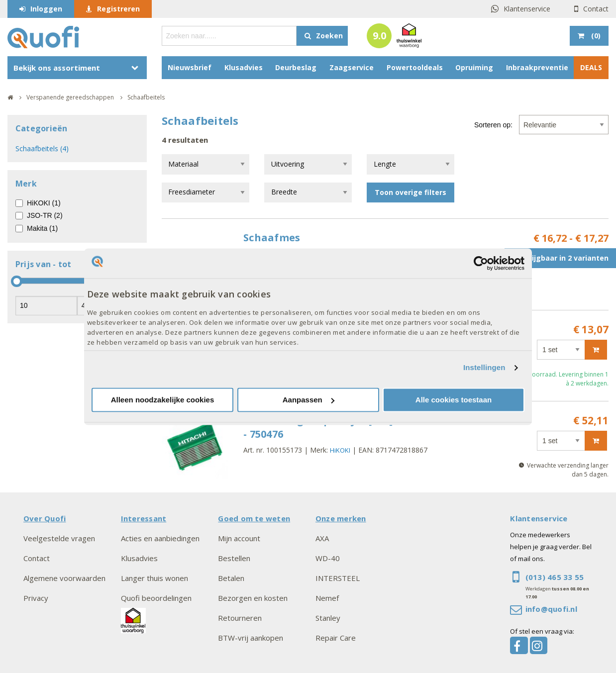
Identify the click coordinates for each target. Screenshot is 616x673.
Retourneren (240, 618)
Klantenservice (527, 9)
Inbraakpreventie (537, 67)
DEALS (591, 67)
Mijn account (239, 538)
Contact (596, 9)
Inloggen (46, 9)
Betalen (231, 578)
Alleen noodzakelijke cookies (163, 400)
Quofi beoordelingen (156, 598)
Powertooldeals (415, 67)
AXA (322, 538)
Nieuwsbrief (190, 67)
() (595, 36)
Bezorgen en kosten (253, 598)
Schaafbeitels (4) (42, 148)
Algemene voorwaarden (64, 578)
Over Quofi (45, 518)
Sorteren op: (493, 125)
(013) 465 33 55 (555, 577)
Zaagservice (352, 67)
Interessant (144, 518)
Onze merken (341, 518)
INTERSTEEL (338, 578)
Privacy (36, 598)
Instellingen (484, 368)
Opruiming (474, 67)
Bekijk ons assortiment (57, 68)
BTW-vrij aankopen (251, 638)
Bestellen (234, 558)
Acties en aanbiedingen (160, 538)
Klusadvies (244, 67)
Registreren (118, 9)
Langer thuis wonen (154, 578)
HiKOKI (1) (44, 203)
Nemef (327, 598)
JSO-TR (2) (45, 215)
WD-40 (328, 558)
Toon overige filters (411, 192)
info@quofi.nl (551, 609)
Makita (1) (42, 228)
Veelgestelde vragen (59, 538)
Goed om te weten (254, 518)
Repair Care (336, 638)
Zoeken (329, 36)
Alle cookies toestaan (454, 400)
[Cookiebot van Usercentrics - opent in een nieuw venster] (481, 263)
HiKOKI (340, 450)
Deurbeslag (296, 67)
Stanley (328, 618)
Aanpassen (308, 400)
